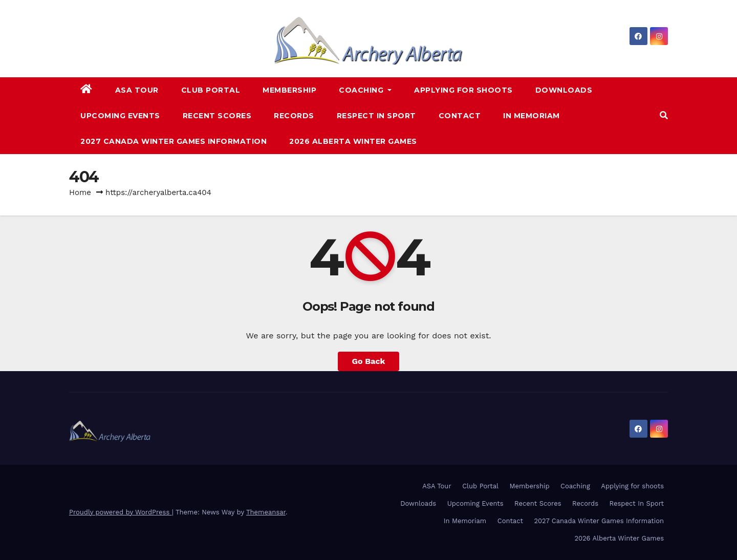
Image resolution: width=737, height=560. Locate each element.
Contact (460, 116)
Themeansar (266, 512)
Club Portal (211, 90)
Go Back (369, 361)
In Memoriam (532, 116)
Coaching (365, 90)
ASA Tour (137, 90)
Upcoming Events (120, 116)
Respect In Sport (376, 116)
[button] (664, 115)
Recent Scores (217, 116)
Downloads (564, 90)
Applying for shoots (463, 90)
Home (80, 192)
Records (294, 116)
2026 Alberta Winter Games (353, 141)
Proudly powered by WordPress (121, 512)
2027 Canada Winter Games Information (174, 141)
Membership (289, 90)
